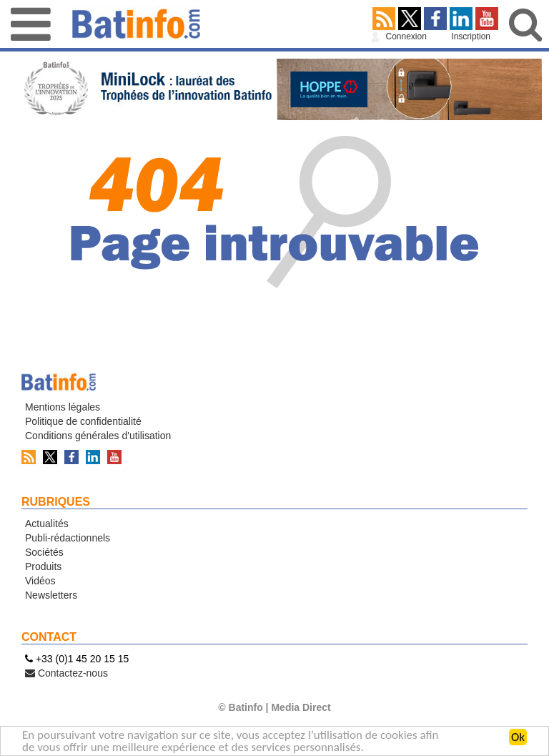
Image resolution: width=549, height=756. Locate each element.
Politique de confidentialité (83, 421)
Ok (518, 738)
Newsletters (51, 595)
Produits (43, 566)
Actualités (47, 524)
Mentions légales (63, 407)
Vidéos (40, 581)
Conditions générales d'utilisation (98, 436)
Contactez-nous (66, 673)
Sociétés (44, 552)
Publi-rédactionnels (68, 538)
